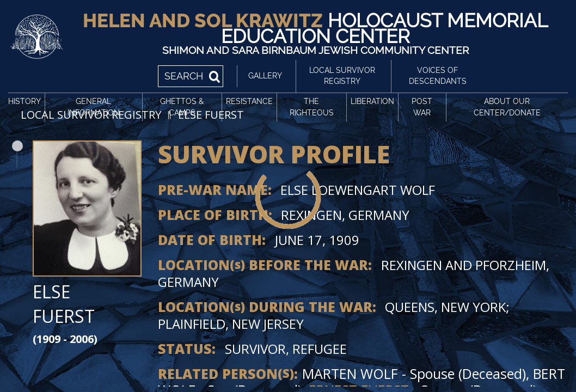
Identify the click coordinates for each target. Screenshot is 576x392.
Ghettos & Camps (182, 107)
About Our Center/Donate (507, 107)
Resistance (249, 101)
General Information (94, 107)
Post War (422, 107)
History (24, 101)
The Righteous (312, 107)
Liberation (372, 101)
